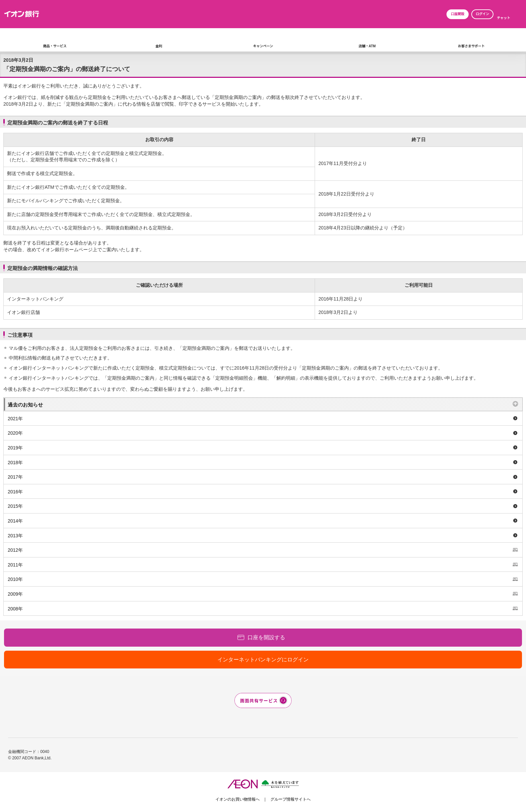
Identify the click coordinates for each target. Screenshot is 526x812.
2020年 (15, 433)
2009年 (15, 594)
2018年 (15, 463)
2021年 (15, 419)
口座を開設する (266, 637)
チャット (504, 18)
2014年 (15, 521)
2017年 (15, 477)
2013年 (15, 536)
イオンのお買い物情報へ (238, 799)
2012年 (15, 550)
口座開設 (458, 14)
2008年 (15, 609)
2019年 (15, 448)
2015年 (15, 506)
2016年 (15, 492)
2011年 (15, 565)
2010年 (15, 579)
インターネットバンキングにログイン (263, 660)
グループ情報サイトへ (291, 799)
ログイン (482, 14)
